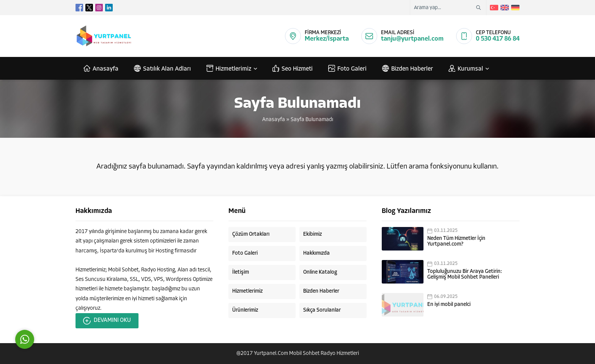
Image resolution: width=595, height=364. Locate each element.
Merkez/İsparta (327, 39)
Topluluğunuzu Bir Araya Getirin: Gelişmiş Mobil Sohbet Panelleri (465, 274)
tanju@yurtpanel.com (412, 39)
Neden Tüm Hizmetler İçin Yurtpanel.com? (456, 241)
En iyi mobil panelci (449, 305)
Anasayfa (274, 120)
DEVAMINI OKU (107, 321)
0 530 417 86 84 (498, 39)
